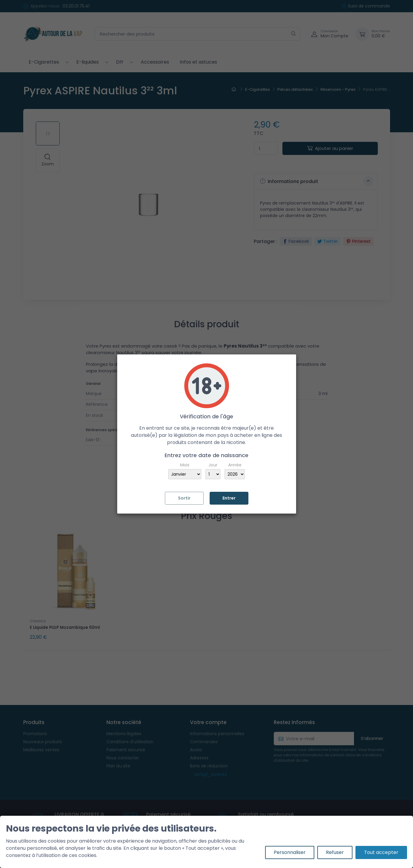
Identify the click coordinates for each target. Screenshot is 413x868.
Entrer (229, 498)
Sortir (184, 498)
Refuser (335, 852)
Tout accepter (381, 852)
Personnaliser (290, 852)
